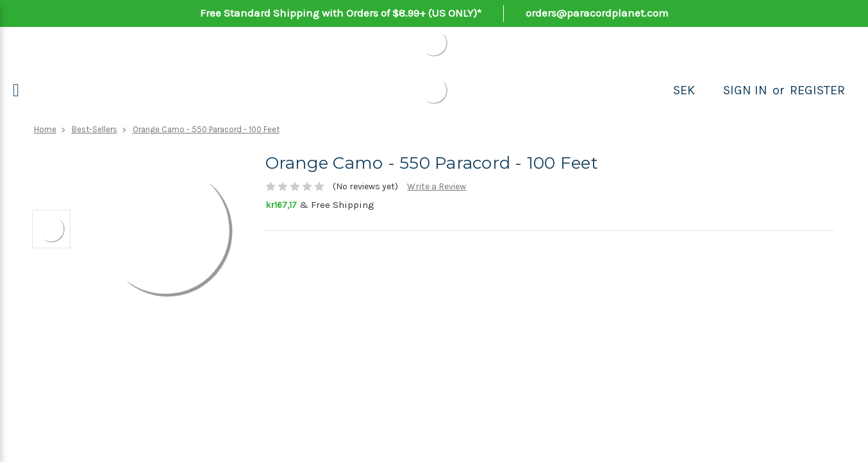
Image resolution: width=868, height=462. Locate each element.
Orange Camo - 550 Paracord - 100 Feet (206, 129)
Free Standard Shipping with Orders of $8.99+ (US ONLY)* (341, 13)
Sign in (745, 90)
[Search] (709, 90)
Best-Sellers (95, 129)
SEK (684, 90)
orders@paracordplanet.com (597, 13)
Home (45, 129)
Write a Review (437, 186)
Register (817, 90)
